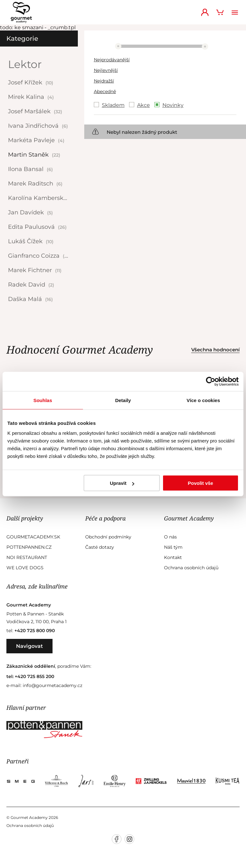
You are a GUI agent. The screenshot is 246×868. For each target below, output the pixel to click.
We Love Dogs (25, 568)
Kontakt (173, 557)
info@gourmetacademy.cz (53, 685)
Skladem (113, 105)
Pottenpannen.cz (29, 547)
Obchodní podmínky (108, 537)
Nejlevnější (106, 70)
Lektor (25, 64)
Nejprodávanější (112, 60)
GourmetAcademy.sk (33, 537)
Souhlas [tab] (43, 400)
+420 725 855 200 (34, 676)
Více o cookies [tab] (203, 400)
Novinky (173, 105)
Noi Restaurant (27, 557)
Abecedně (105, 91)
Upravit (122, 483)
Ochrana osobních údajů (191, 568)
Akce (143, 105)
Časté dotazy (100, 547)
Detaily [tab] (123, 400)
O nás (170, 537)
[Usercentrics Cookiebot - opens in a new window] (211, 381)
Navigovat (29, 646)
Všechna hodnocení (215, 350)
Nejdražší (104, 81)
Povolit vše (200, 483)
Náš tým (173, 547)
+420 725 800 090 (35, 631)
